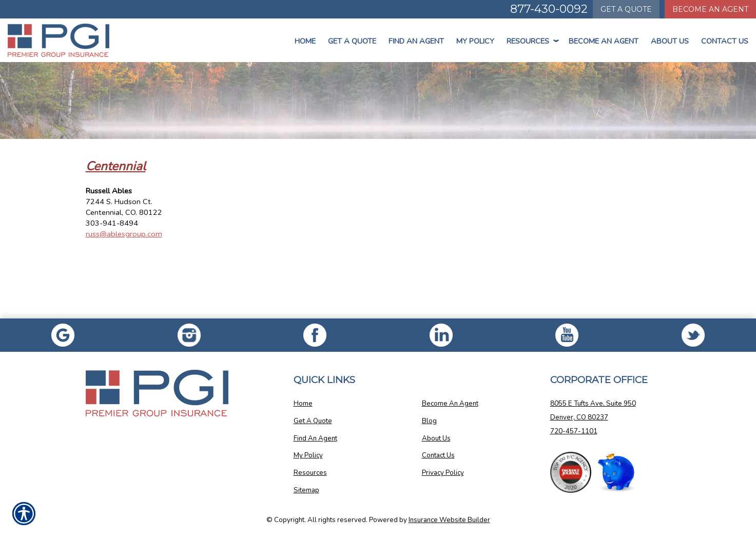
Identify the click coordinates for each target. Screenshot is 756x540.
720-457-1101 (574, 431)
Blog (429, 421)
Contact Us (725, 41)
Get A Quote (313, 421)
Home (305, 41)
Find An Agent (416, 41)
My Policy (475, 41)
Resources (531, 41)
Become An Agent (604, 41)
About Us (670, 41)
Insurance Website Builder (449, 520)
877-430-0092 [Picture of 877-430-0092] (549, 9)
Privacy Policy (443, 473)
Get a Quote (352, 41)
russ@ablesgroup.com (124, 234)
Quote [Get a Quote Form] (626, 9)
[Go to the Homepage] (63, 40)
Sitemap (306, 490)
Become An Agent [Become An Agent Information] (710, 9)
